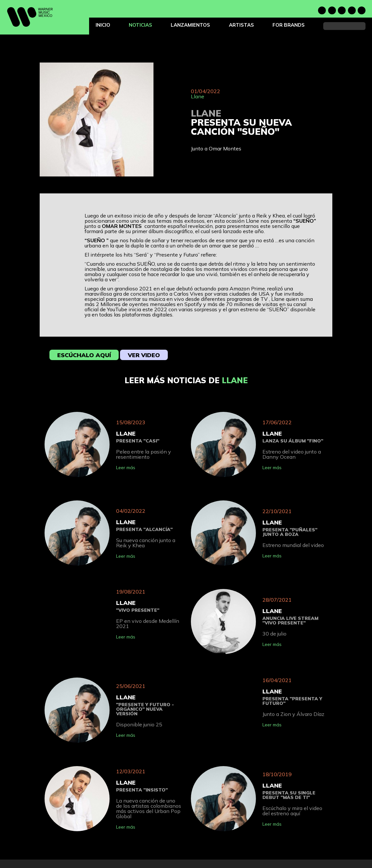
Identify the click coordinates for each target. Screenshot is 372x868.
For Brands (289, 25)
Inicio (103, 25)
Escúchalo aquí (84, 355)
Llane (198, 96)
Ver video (144, 355)
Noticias (140, 25)
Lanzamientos (190, 25)
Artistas (241, 25)
